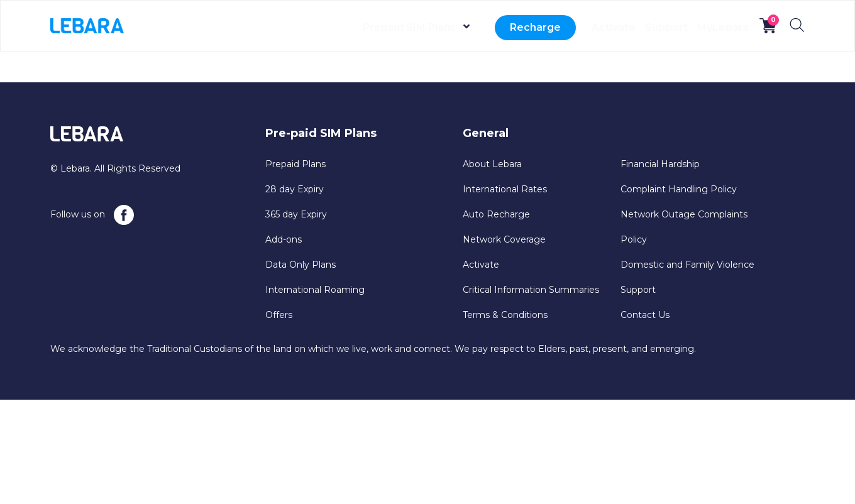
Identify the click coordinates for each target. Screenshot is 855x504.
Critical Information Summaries (531, 290)
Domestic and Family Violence (687, 265)
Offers (279, 315)
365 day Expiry (296, 214)
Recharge (484, 27)
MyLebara (714, 27)
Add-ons (284, 239)
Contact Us (645, 315)
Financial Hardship (660, 164)
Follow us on (92, 215)
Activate (571, 27)
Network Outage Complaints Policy (684, 227)
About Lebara (492, 164)
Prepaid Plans (295, 164)
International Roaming (315, 290)
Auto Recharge (496, 214)
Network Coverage (504, 239)
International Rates (505, 189)
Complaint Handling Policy (679, 189)
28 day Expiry (295, 189)
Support (641, 27)
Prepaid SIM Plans (358, 27)
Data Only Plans (301, 265)
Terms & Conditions (505, 315)
